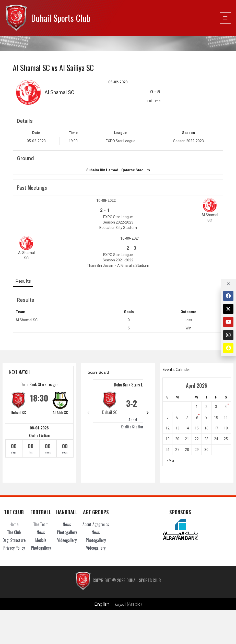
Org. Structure (14, 540)
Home (14, 524)
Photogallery (41, 548)
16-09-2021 (130, 238)
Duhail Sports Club (61, 18)
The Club (14, 532)
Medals (41, 540)
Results (23, 281)
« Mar (170, 461)
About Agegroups (96, 524)
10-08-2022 (106, 201)
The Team (41, 524)
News (41, 532)
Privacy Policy (14, 548)
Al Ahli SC (60, 413)
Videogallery (67, 540)
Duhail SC (18, 413)
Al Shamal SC (27, 320)
